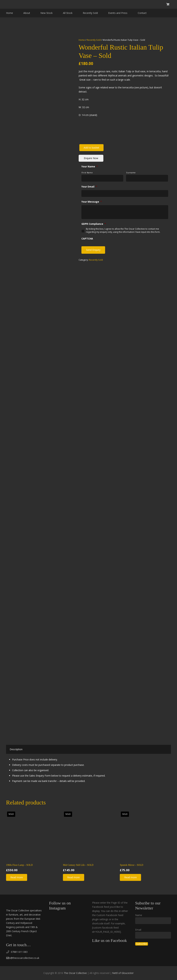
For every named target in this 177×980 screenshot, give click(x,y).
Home (82, 40)
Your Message (92, 202)
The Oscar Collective (75, 973)
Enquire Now (91, 158)
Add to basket (91, 148)
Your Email (89, 187)
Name (139, 915)
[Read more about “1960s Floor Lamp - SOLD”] (17, 877)
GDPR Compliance (94, 224)
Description (16, 749)
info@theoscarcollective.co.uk (23, 958)
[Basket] (168, 4)
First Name (87, 173)
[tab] (16, 749)
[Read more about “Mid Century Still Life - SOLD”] (73, 877)
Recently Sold (94, 40)
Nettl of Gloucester (123, 973)
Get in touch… (18, 945)
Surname (131, 173)
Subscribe (142, 944)
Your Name (90, 167)
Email (138, 930)
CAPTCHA (87, 239)
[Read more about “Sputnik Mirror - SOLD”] (130, 877)
